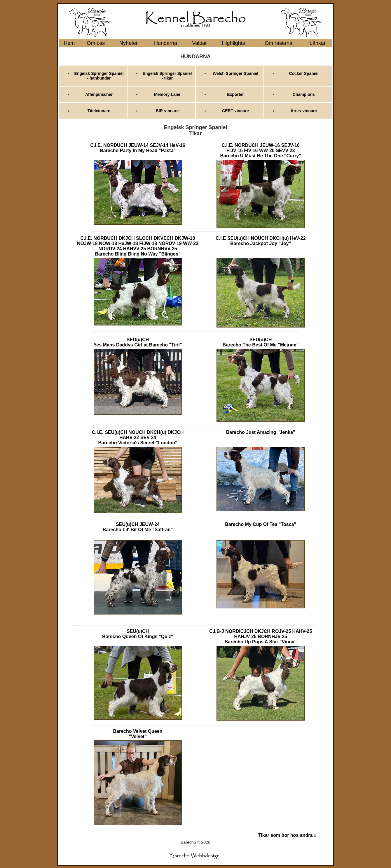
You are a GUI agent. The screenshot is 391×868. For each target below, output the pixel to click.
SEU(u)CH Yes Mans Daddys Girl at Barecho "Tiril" (138, 342)
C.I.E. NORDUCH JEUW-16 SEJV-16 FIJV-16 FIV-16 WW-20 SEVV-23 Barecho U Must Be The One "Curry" (260, 150)
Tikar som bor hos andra (285, 835)
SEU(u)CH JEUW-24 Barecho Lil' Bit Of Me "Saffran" (138, 527)
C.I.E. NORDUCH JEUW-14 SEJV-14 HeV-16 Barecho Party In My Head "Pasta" (138, 148)
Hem (69, 43)
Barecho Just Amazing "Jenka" (261, 432)
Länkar (318, 43)
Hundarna (166, 43)
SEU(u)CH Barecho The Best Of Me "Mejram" (261, 342)
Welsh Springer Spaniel (235, 73)
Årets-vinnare (304, 111)
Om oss (96, 43)
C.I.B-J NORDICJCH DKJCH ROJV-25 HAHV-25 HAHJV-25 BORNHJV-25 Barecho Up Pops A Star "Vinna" (261, 637)
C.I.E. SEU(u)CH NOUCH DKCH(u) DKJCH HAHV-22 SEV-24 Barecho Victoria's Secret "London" (138, 437)
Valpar (199, 43)
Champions (304, 94)
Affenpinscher (99, 94)
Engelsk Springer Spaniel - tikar (167, 76)
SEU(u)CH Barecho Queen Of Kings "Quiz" (138, 634)
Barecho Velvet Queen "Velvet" (138, 734)
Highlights (234, 43)
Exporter (235, 94)
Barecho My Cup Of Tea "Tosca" (261, 524)
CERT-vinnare (235, 111)
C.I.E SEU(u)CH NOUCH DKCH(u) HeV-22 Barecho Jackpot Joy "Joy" (261, 241)
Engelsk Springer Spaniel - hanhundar (99, 76)
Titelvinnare (99, 111)
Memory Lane (167, 94)
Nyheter (129, 43)
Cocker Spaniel (304, 73)
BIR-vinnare (167, 111)
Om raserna (279, 43)
